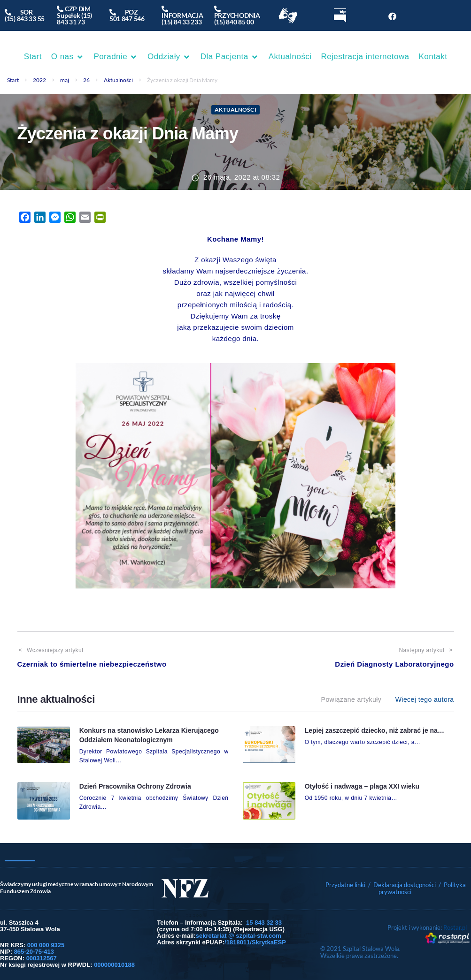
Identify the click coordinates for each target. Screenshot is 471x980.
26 (86, 80)
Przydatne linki (345, 885)
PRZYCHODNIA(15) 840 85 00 (237, 15)
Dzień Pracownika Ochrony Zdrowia (135, 786)
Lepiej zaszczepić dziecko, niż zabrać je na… (374, 730)
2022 (39, 80)
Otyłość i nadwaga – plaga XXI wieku (362, 786)
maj (65, 80)
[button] (68, 57)
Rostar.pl (455, 927)
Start (13, 80)
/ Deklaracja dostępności (402, 885)
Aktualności (118, 80)
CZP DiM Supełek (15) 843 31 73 (74, 15)
